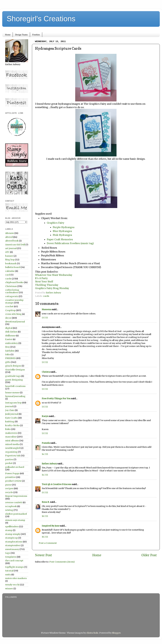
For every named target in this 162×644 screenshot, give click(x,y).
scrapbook (11, 506)
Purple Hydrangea (64, 227)
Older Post (149, 555)
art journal (11, 248)
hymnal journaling (15, 396)
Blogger (116, 633)
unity (8, 575)
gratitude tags (13, 376)
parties (9, 459)
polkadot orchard (15, 467)
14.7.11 (45, 454)
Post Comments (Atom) (62, 562)
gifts (8, 362)
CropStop (10, 310)
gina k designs (13, 366)
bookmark (11, 263)
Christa (46, 372)
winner (9, 589)
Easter (9, 339)
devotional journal (15, 322)
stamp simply (13, 534)
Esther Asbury (49, 464)
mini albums (12, 441)
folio (8, 354)
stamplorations (14, 542)
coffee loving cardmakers (12, 291)
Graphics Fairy (56, 223)
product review (13, 481)
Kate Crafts (11, 418)
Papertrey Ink (13, 456)
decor (8, 318)
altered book (12, 241)
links (8, 429)
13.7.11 (45, 318)
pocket (9, 463)
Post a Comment (48, 543)
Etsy (8, 347)
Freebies (36, 35)
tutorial (9, 571)
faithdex (10, 351)
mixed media (12, 444)
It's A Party (42, 278)
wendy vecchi (12, 585)
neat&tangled (13, 448)
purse (8, 485)
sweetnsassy (12, 549)
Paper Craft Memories (60, 239)
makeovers (11, 433)
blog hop (10, 260)
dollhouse (10, 336)
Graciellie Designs (15, 370)
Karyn (45, 416)
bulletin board (13, 267)
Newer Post (43, 555)
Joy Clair (10, 410)
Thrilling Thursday (47, 285)
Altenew (10, 233)
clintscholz (92, 633)
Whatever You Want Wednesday (54, 275)
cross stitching (13, 314)
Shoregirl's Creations (41, 19)
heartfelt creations (15, 386)
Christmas (11, 286)
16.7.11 (45, 516)
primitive (10, 477)
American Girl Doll (15, 245)
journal (9, 406)
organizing (11, 452)
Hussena (47, 309)
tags (8, 553)
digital (9, 328)
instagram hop (13, 403)
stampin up (12, 538)
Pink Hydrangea (62, 235)
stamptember (13, 545)
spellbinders (12, 527)
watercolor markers (16, 578)
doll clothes (11, 332)
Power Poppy (12, 473)
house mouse (12, 393)
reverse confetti (14, 502)
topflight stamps (14, 567)
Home (8, 35)
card (8, 275)
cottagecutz (12, 296)
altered (9, 237)
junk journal (12, 414)
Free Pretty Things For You (56, 399)
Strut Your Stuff (44, 281)
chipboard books (14, 282)
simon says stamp (15, 520)
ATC (7, 252)
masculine (11, 437)
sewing (9, 510)
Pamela (46, 443)
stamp (9, 530)
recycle (9, 492)
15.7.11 (45, 492)
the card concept (14, 561)
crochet (9, 306)
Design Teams (21, 35)
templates (11, 557)
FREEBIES (10, 358)
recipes (9, 488)
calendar (10, 271)
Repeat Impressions (16, 496)
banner (9, 256)
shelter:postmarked (16, 514)
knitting (10, 422)
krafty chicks (12, 425)
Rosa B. (46, 502)
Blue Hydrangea (62, 231)
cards (46, 296)
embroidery (12, 343)
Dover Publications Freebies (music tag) (70, 243)
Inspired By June (51, 526)
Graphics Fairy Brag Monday (52, 288)
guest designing (14, 380)
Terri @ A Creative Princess (57, 484)
